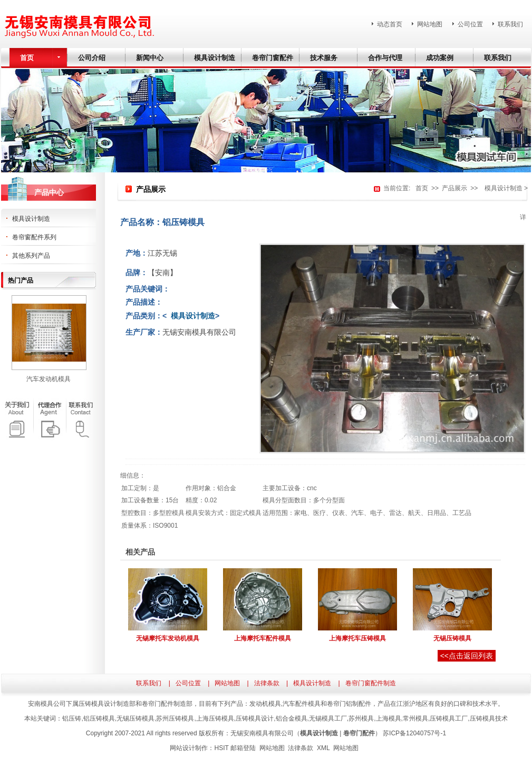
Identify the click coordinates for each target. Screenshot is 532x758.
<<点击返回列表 (467, 656)
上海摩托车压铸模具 (357, 638)
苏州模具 (361, 718)
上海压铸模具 (215, 718)
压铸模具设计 (255, 718)
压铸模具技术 (489, 718)
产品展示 (454, 188)
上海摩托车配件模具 (263, 638)
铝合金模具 (292, 718)
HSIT (221, 748)
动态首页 (390, 24)
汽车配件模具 (302, 704)
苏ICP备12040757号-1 (414, 733)
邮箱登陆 (243, 748)
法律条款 (267, 683)
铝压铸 (72, 718)
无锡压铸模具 (452, 638)
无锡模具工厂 (328, 718)
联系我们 (510, 24)
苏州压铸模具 (175, 718)
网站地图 (430, 24)
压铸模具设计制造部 (107, 704)
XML (323, 748)
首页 (422, 188)
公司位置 (470, 24)
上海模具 (389, 718)
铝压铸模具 (99, 718)
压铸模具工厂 (449, 718)
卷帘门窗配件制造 (371, 683)
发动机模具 (265, 704)
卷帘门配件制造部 (167, 704)
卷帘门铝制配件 (349, 704)
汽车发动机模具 (49, 379)
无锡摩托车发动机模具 (168, 638)
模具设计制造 (502, 188)
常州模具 (415, 718)
